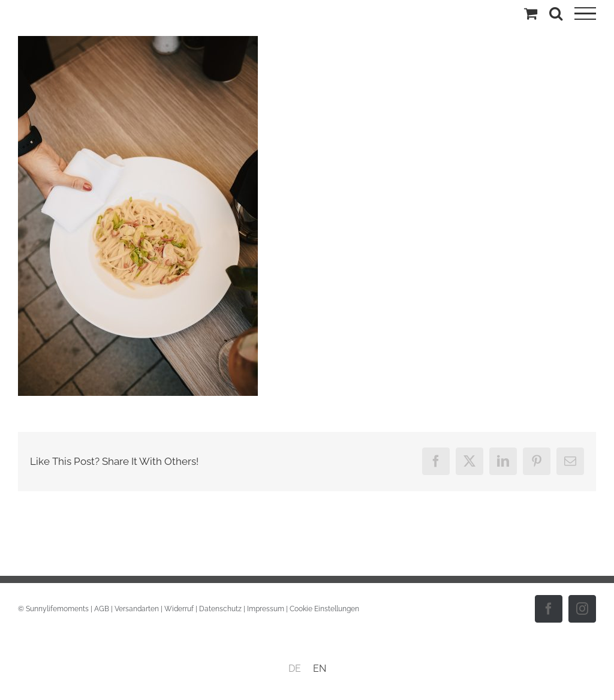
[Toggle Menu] (585, 14)
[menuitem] (295, 669)
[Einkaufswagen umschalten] (531, 13)
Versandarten (137, 609)
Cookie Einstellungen (324, 609)
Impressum (266, 609)
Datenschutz (220, 609)
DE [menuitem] (295, 669)
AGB (102, 609)
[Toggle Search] (556, 13)
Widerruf (179, 609)
